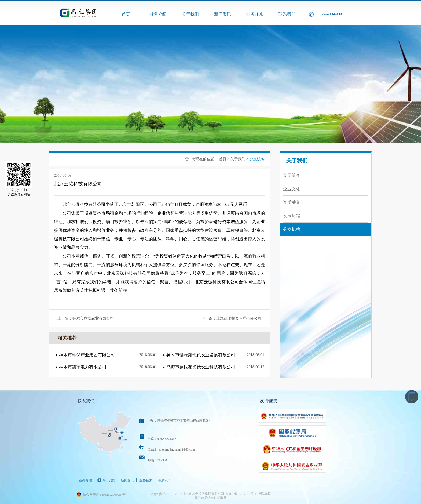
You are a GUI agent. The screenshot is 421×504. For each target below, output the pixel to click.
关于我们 (238, 159)
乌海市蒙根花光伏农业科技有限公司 (201, 367)
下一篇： (231, 318)
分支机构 (257, 159)
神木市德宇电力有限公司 (83, 367)
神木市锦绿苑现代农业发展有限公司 (201, 355)
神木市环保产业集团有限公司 (87, 355)
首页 (126, 14)
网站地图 (264, 494)
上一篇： (86, 318)
